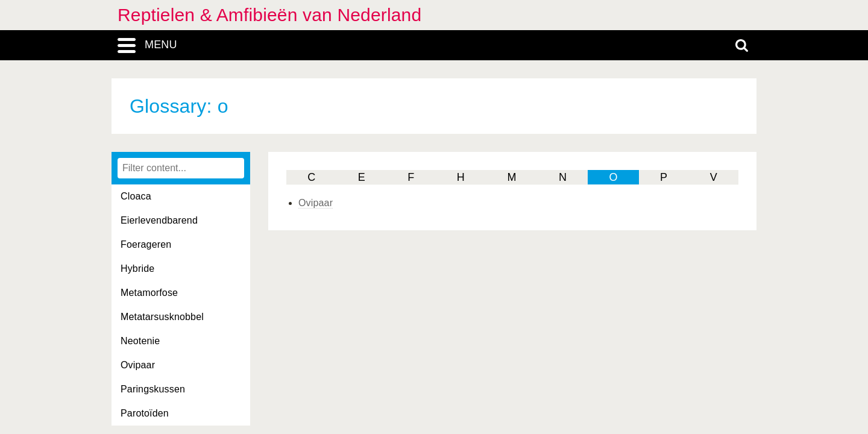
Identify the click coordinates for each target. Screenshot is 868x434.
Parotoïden (145, 413)
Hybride (137, 269)
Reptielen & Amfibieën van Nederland (269, 15)
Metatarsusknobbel (162, 317)
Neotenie (140, 341)
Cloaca (136, 196)
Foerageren (146, 244)
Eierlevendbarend (159, 220)
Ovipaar (138, 365)
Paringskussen (153, 389)
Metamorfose (149, 293)
